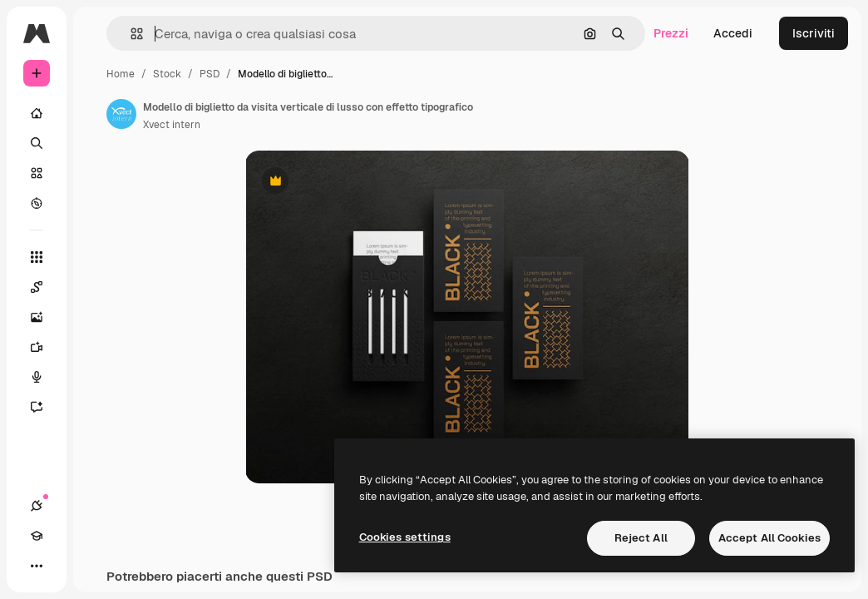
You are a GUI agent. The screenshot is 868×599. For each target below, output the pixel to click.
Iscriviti (814, 33)
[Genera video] (45, 347)
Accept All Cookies (769, 538)
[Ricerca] (37, 143)
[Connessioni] (37, 506)
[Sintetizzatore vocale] (45, 377)
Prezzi (671, 33)
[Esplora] (37, 203)
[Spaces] (45, 287)
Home (121, 74)
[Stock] (37, 173)
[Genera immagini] (45, 317)
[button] (130, 34)
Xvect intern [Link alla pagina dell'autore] (172, 125)
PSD (210, 74)
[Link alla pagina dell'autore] (121, 114)
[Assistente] (45, 407)
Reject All (641, 538)
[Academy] (37, 536)
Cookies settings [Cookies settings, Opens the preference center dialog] (405, 537)
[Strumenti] (37, 257)
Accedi (733, 33)
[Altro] (37, 566)
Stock (167, 74)
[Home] (37, 113)
